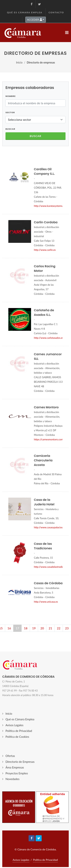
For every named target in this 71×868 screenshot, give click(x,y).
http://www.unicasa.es (46, 602)
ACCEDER (35, 20)
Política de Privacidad (19, 731)
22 (59, 628)
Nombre (11, 96)
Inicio (19, 62)
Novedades (12, 779)
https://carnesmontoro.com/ (49, 439)
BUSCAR (10, 129)
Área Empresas (15, 767)
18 (26, 628)
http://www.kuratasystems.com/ (51, 206)
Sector (10, 112)
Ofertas (10, 756)
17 (18, 628)
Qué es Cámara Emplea (25, 12)
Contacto (56, 12)
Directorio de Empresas (20, 762)
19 (34, 628)
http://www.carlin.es (45, 250)
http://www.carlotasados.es (49, 338)
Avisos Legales (14, 725)
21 (50, 628)
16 (9, 628)
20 (42, 628)
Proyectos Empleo (17, 773)
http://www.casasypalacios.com (51, 527)
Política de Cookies (17, 737)
